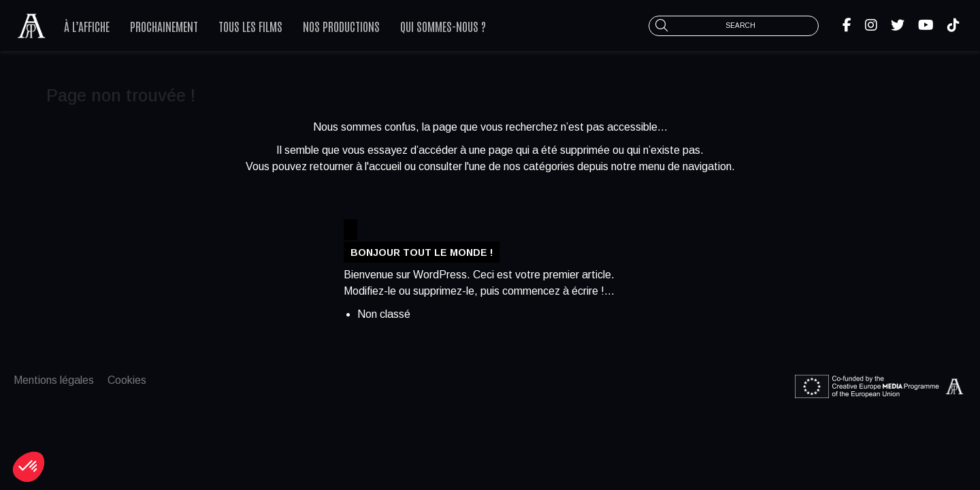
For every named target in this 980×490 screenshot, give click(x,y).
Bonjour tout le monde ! (422, 252)
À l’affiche (87, 26)
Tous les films (250, 26)
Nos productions (341, 26)
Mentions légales (54, 380)
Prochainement (164, 26)
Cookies (127, 380)
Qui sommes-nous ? (443, 26)
